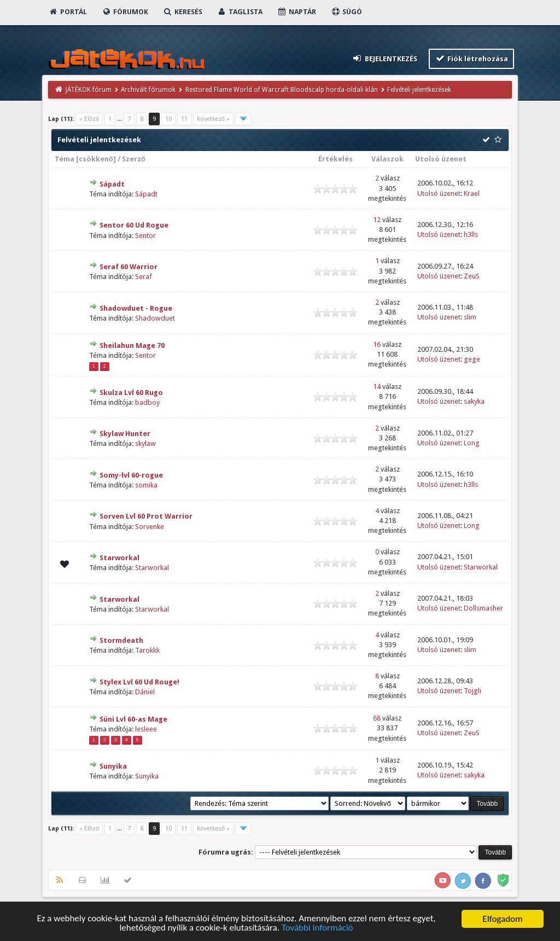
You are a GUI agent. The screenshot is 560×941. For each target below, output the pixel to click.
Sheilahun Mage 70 (132, 345)
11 (184, 119)
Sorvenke (150, 527)
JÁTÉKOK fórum (89, 90)
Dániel (145, 692)
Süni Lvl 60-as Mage (133, 719)
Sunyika (113, 766)
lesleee (146, 729)
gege (472, 359)
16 (377, 344)
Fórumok (125, 12)
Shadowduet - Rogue (136, 308)
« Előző (89, 119)
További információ (317, 929)
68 (377, 718)
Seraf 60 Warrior (129, 267)
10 (168, 119)
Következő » (213, 119)
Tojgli (472, 691)
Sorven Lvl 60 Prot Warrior (146, 516)
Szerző (134, 159)
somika (146, 485)
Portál (68, 12)
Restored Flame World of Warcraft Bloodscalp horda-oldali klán (282, 90)
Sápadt (112, 184)
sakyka (474, 401)
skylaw (145, 443)
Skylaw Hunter (125, 434)
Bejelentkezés (384, 58)
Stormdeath (121, 640)
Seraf (144, 277)
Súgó (346, 12)
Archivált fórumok (148, 90)
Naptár (297, 12)
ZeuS (472, 276)
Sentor (145, 236)
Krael (472, 193)
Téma (65, 159)
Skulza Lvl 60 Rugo (131, 393)
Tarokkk (147, 650)
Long (472, 443)
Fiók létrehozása (472, 58)
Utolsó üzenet (441, 159)
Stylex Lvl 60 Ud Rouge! (139, 682)
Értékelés (336, 159)
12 (377, 220)
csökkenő (96, 159)
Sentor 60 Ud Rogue (134, 225)
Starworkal (119, 558)
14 (377, 387)
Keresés (183, 12)
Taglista (240, 12)
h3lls (471, 234)
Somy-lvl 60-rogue (131, 475)
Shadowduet (155, 318)
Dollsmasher (483, 608)
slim (470, 317)
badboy (147, 402)
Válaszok (387, 159)
